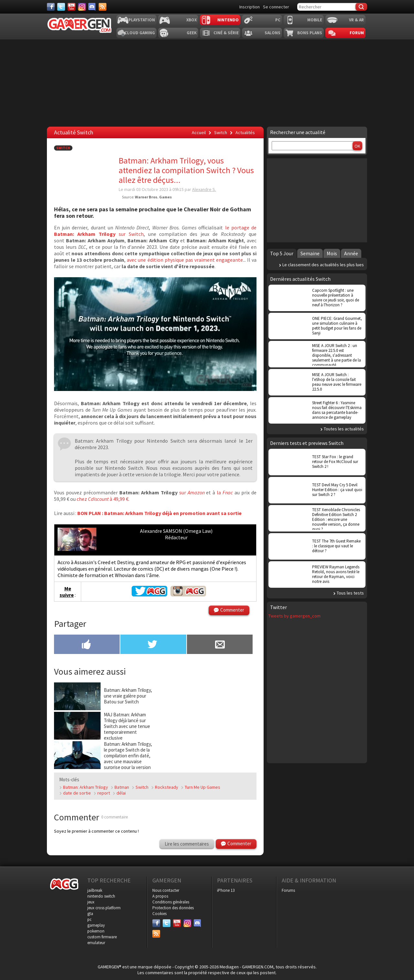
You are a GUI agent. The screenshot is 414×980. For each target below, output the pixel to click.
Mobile (315, 20)
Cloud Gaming (140, 33)
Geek (192, 33)
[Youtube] (71, 7)
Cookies (159, 914)
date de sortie (77, 793)
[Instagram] (82, 7)
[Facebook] (51, 7)
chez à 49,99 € (103, 499)
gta (90, 914)
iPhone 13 (226, 890)
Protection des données (173, 908)
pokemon (96, 931)
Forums (288, 890)
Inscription (250, 7)
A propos (160, 896)
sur (192, 492)
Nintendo (228, 20)
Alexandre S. (204, 189)
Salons (272, 33)
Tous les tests (350, 593)
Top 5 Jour (282, 253)
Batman (122, 787)
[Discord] (92, 7)
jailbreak (95, 890)
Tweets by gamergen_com (294, 616)
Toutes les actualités (344, 429)
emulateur (96, 943)
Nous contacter (166, 890)
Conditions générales (171, 902)
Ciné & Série (226, 33)
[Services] (103, 7)
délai (121, 793)
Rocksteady (167, 787)
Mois (332, 253)
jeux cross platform (104, 908)
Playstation (142, 20)
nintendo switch (101, 896)
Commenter (232, 610)
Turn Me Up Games (202, 787)
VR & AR (356, 20)
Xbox (191, 20)
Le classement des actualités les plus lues (323, 265)
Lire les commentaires (187, 844)
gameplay (96, 925)
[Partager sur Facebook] (87, 645)
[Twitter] (61, 7)
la (225, 492)
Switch (63, 148)
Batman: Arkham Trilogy (86, 787)
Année (351, 253)
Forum (357, 33)
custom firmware (102, 937)
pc (89, 919)
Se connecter (276, 7)
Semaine (310, 253)
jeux (91, 902)
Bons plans (310, 33)
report (104, 793)
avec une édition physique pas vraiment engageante (185, 260)
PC (278, 20)
